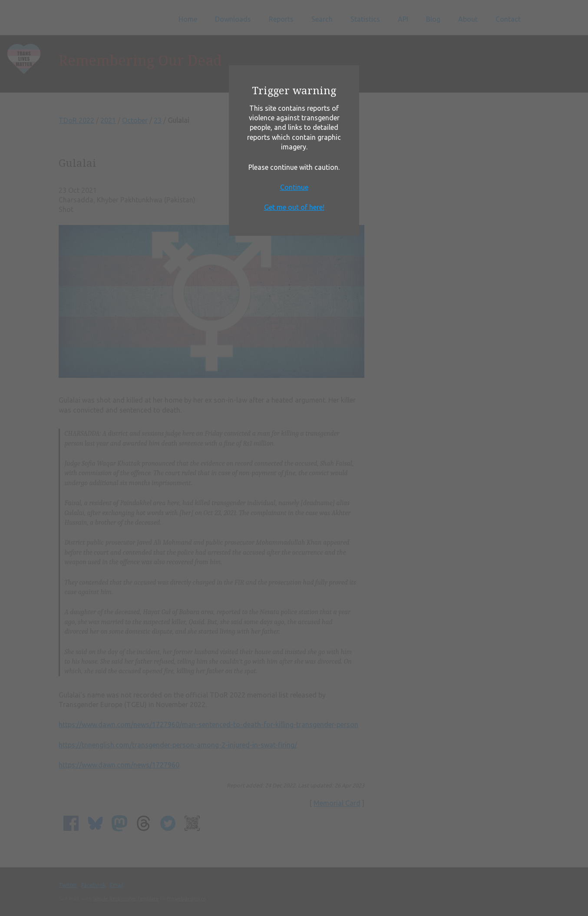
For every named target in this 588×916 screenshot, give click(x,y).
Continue (294, 187)
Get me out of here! (294, 207)
